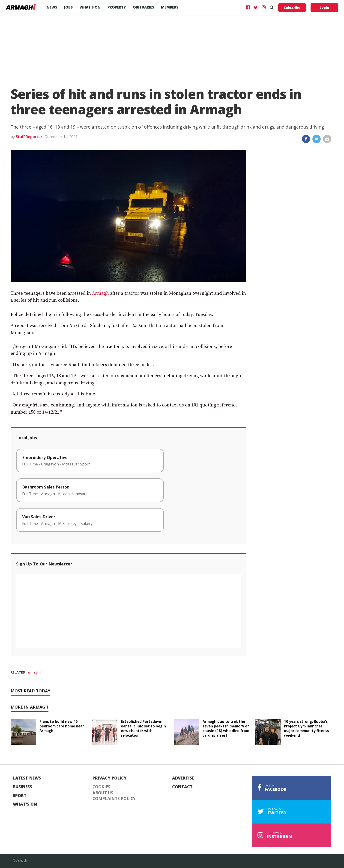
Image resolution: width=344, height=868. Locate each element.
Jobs (68, 7)
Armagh (100, 293)
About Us (103, 793)
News (52, 7)
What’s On (90, 7)
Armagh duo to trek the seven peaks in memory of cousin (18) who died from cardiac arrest (226, 728)
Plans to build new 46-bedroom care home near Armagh (62, 726)
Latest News (27, 778)
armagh (33, 672)
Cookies (101, 787)
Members (170, 7)
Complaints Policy (114, 799)
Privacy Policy (110, 778)
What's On (25, 804)
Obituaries (144, 7)
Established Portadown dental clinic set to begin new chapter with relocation (143, 728)
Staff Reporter (29, 137)
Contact (182, 787)
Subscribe (292, 7)
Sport (20, 796)
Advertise (183, 778)
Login (324, 7)
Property (117, 7)
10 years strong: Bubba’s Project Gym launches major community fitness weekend (307, 728)
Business (22, 787)
